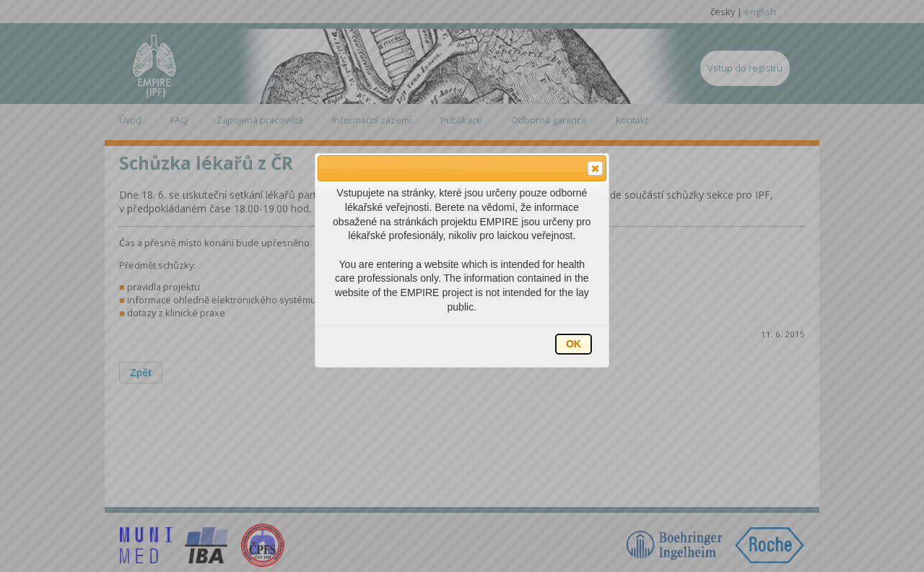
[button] (595, 168)
